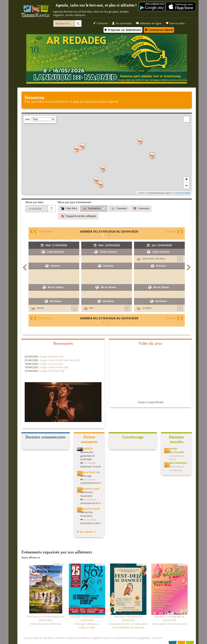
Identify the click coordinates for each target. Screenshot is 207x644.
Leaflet (141, 193)
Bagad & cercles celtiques (78, 216)
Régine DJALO (88, 472)
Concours (141, 208)
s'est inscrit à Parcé (177, 454)
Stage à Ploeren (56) (52, 371)
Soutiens (71, 638)
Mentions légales (91, 638)
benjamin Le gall (90, 489)
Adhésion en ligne (149, 23)
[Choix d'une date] (37, 209)
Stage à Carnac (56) (51, 364)
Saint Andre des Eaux (154, 259)
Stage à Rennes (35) (52, 357)
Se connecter (122, 23)
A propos (29, 638)
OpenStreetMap (183, 193)
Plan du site (41, 638)
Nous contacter (56, 638)
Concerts (119, 208)
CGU (79, 638)
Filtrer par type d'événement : (75, 202)
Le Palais (147, 308)
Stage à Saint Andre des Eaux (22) (60, 360)
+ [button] (186, 180)
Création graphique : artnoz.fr (146, 638)
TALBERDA (86, 449)
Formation (94, 208)
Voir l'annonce (89, 463)
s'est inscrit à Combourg (178, 467)
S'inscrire (100, 23)
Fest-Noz (69, 208)
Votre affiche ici (31, 558)
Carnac (40, 308)
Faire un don (175, 23)
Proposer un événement (115, 638)
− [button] (186, 186)
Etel (91, 308)
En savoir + (86, 532)
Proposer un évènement (123, 30)
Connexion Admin (159, 30)
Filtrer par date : (35, 202)
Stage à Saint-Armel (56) (54, 367)
